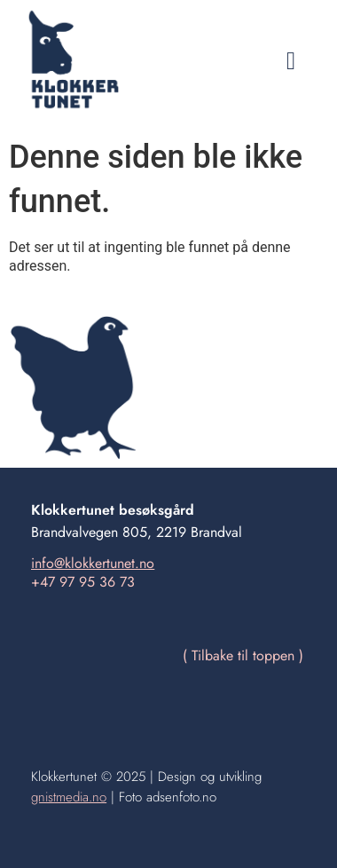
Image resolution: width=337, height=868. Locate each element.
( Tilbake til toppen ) (243, 655)
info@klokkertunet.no (93, 563)
